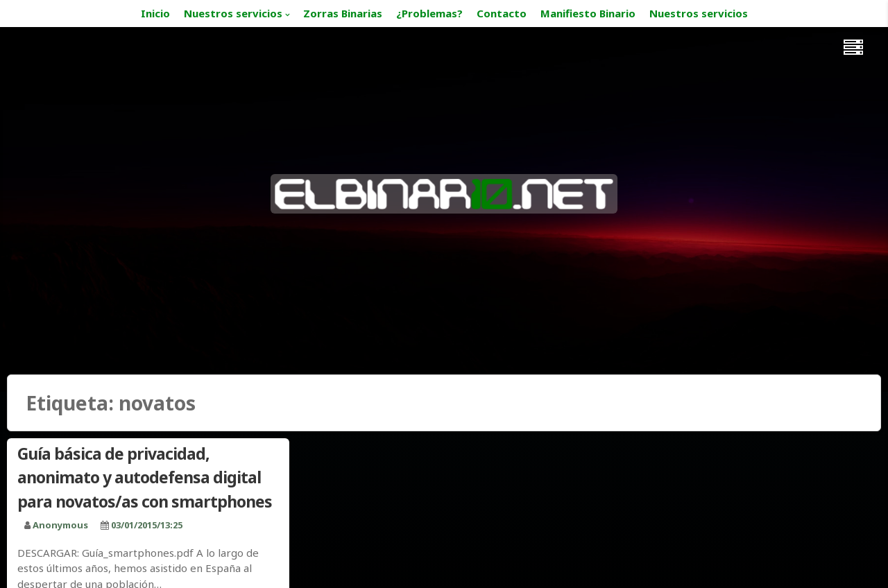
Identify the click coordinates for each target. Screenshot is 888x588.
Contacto (502, 13)
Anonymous (60, 525)
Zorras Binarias (343, 13)
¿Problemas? (429, 13)
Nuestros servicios (233, 13)
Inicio (155, 13)
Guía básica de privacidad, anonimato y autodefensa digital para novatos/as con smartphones (145, 477)
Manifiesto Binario (588, 13)
